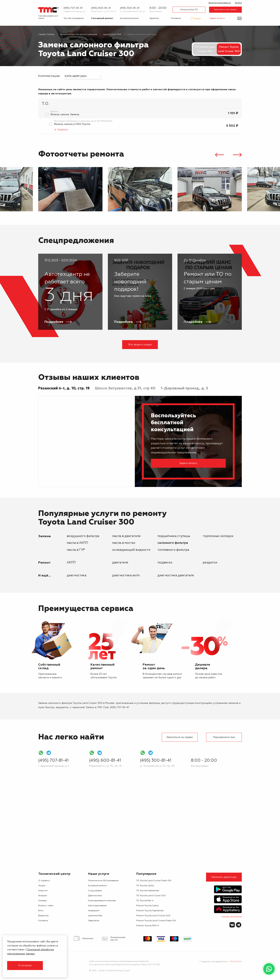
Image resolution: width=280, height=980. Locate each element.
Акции (197, 19)
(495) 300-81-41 (130, 8)
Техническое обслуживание (103, 881)
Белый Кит (236, 962)
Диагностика (77, 575)
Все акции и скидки (140, 345)
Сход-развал (95, 891)
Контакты (176, 18)
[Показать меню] (239, 18)
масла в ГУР (76, 550)
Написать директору (224, 877)
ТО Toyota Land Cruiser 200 (151, 896)
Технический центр (54, 874)
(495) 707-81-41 (73, 8)
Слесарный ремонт (102, 18)
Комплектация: (49, 76)
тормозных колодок (218, 536)
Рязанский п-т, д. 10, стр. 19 (103, 11)
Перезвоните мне (224, 737)
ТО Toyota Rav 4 (145, 901)
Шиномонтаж (95, 916)
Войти (238, 3)
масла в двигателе (126, 536)
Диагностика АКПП (126, 575)
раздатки (210, 563)
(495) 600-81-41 (101, 8)
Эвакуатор (94, 921)
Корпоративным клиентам (102, 901)
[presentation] (219, 155)
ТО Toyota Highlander (148, 891)
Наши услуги (99, 874)
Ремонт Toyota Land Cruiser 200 (153, 916)
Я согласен (25, 966)
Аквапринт (94, 911)
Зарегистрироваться (220, 3)
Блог (41, 911)
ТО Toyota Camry (145, 886)
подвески (165, 563)
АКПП (71, 563)
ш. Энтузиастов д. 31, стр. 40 (133, 11)
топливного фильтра (173, 550)
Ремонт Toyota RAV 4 (147, 926)
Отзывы (42, 901)
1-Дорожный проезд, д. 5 (75, 11)
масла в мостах (124, 543)
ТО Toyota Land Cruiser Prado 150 (154, 881)
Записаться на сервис (226, 10)
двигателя (120, 563)
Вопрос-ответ (46, 906)
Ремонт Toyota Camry (147, 906)
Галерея (42, 896)
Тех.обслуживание (74, 18)
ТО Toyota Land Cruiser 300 (205, 49)
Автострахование (97, 906)
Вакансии (43, 916)
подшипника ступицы (174, 536)
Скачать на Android (232, 917)
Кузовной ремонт (129, 18)
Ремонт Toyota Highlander (150, 911)
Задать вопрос (217, 18)
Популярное (146, 874)
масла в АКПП (77, 543)
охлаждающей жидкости (131, 550)
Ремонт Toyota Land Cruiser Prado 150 (156, 921)
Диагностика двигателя (176, 575)
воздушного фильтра (83, 536)
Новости (43, 891)
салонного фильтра (173, 543)
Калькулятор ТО (189, 10)
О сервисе (44, 881)
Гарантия (154, 18)
